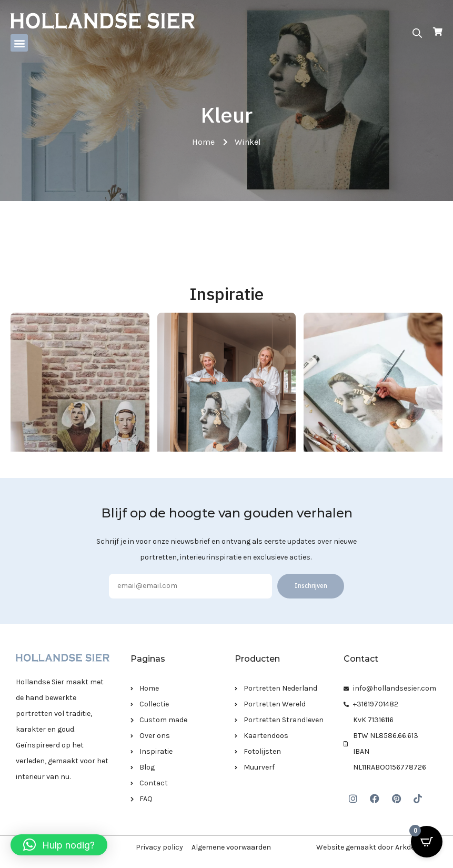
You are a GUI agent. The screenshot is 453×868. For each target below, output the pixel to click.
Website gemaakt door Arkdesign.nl (377, 847)
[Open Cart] (438, 32)
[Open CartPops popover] (427, 842)
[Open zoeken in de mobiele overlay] (417, 32)
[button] (19, 43)
